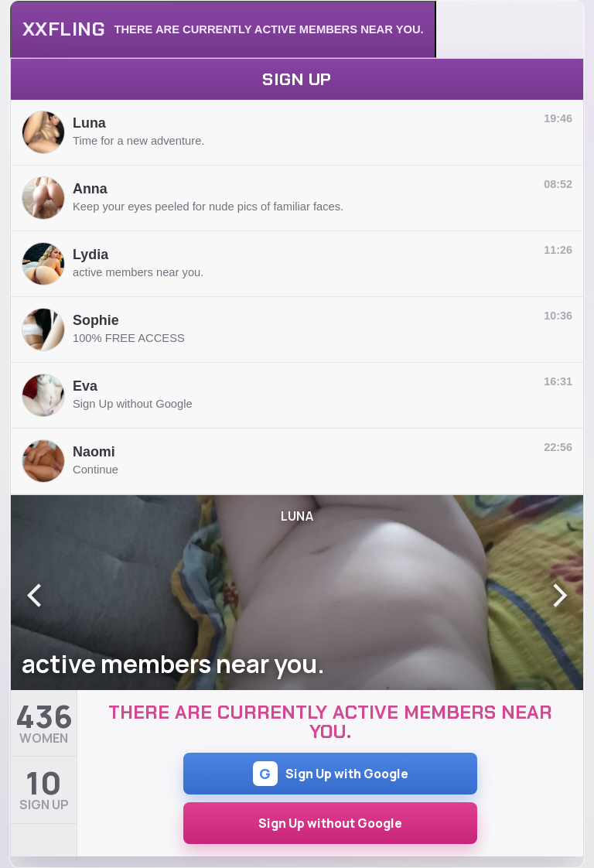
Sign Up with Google (331, 774)
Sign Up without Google (330, 823)
